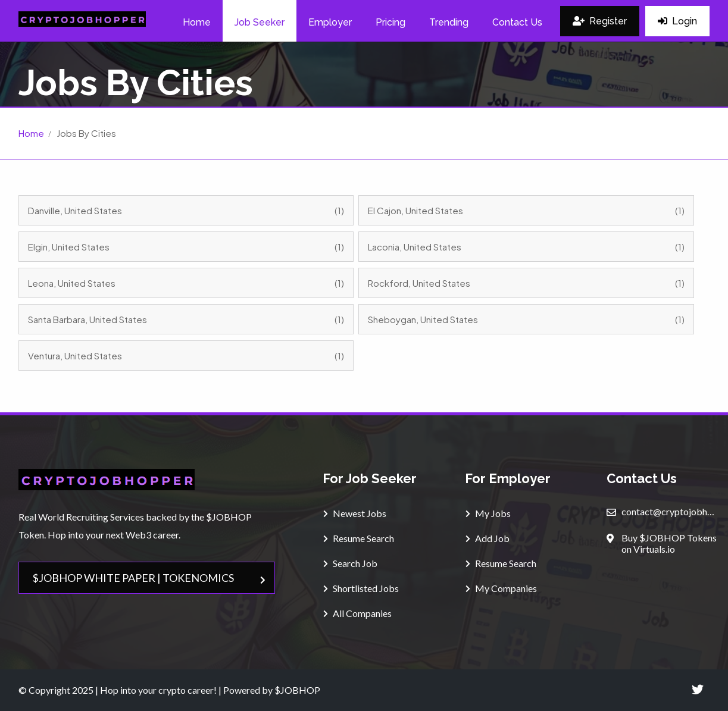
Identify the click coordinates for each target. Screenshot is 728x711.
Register (600, 21)
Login (677, 21)
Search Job (350, 563)
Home (31, 133)
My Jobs (488, 513)
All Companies (357, 613)
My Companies (501, 588)
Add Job (488, 538)
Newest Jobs (355, 513)
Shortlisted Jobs (361, 588)
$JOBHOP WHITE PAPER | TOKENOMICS (149, 578)
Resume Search (359, 538)
